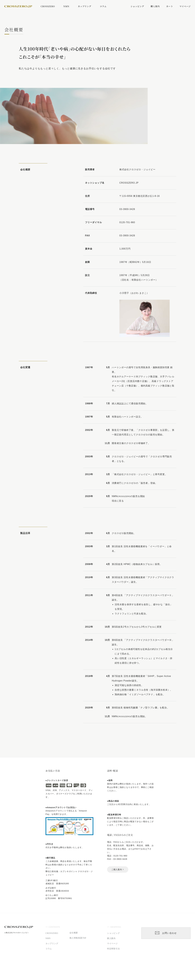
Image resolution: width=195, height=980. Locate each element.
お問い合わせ (166, 933)
